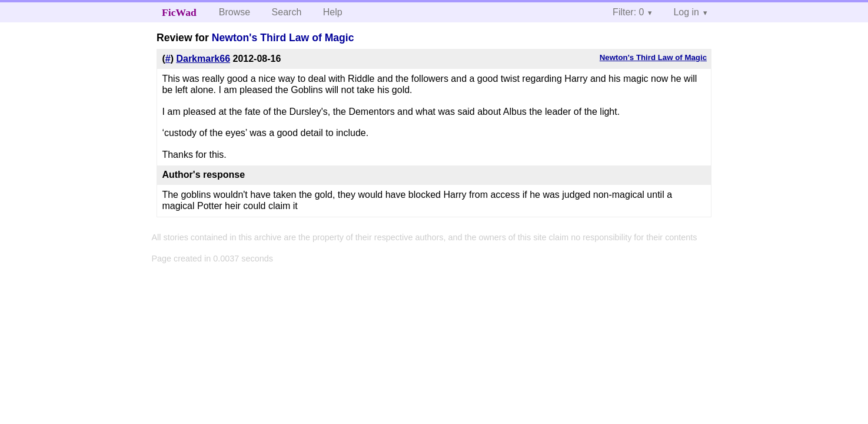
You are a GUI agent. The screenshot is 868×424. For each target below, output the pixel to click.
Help (333, 12)
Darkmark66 (203, 59)
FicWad (179, 12)
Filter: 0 (628, 12)
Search (287, 12)
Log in (686, 12)
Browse (235, 12)
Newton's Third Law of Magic (283, 38)
